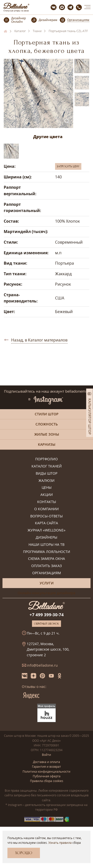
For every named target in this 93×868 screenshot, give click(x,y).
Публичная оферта (47, 776)
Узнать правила (60, 843)
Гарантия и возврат (46, 767)
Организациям (47, 573)
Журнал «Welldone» (46, 530)
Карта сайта (46, 523)
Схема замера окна (46, 559)
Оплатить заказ (46, 566)
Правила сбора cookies (47, 781)
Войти (46, 755)
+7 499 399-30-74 (47, 615)
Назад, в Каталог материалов (39, 340)
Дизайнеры (46, 538)
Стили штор (47, 414)
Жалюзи (46, 481)
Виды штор (46, 474)
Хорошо (24, 853)
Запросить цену (68, 166)
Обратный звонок (46, 624)
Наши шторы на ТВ (46, 545)
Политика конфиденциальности (46, 772)
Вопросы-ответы (46, 516)
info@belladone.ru (42, 665)
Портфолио (46, 459)
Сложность (47, 424)
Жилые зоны (47, 434)
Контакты (47, 502)
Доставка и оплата (46, 762)
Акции (47, 495)
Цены (47, 488)
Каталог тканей (47, 466)
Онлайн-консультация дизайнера (46, 593)
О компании (46, 509)
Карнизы (47, 444)
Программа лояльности (47, 552)
